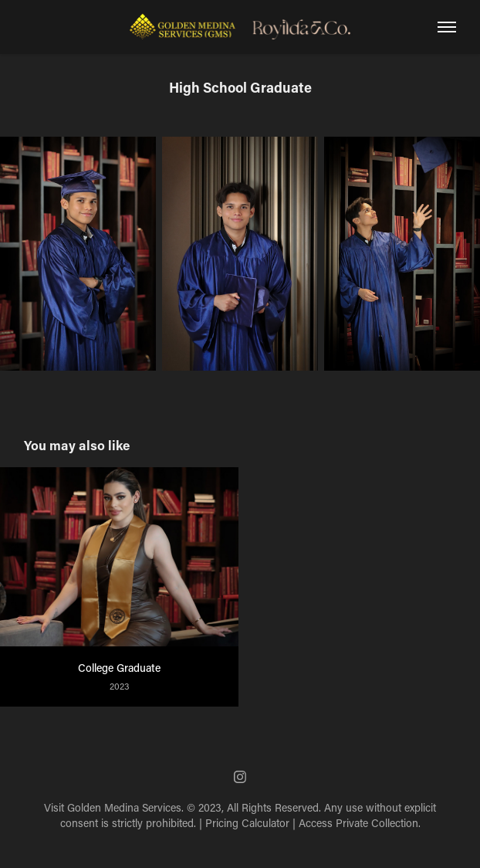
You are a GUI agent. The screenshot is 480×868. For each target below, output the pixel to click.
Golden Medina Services (124, 807)
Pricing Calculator (247, 823)
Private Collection (377, 823)
